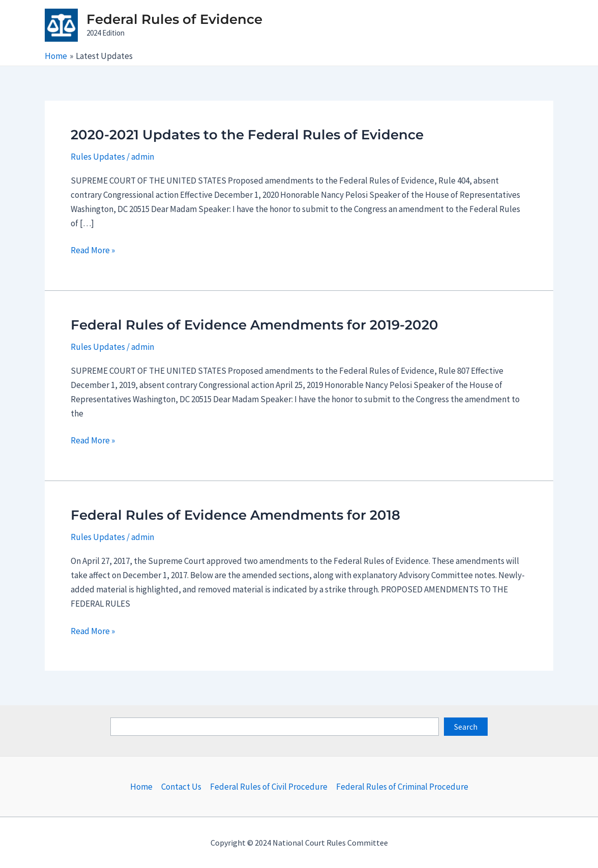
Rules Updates (98, 157)
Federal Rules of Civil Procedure (269, 787)
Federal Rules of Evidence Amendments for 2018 (235, 515)
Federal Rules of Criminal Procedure (402, 787)
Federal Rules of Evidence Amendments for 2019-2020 (255, 325)
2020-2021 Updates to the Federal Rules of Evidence (247, 135)
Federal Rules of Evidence (174, 19)
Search (466, 727)
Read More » (93, 250)
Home (141, 787)
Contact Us (181, 787)
